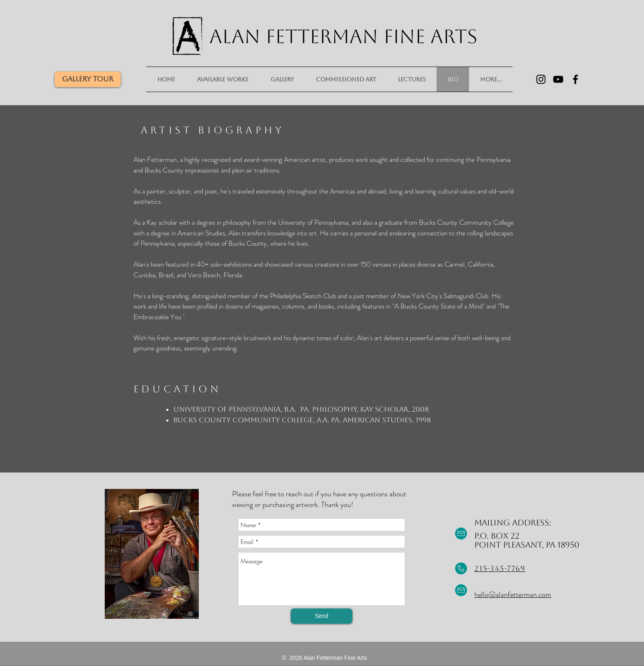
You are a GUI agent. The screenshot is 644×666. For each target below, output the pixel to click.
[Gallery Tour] (88, 79)
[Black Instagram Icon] (541, 79)
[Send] (322, 616)
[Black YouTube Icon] (558, 79)
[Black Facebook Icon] (575, 79)
